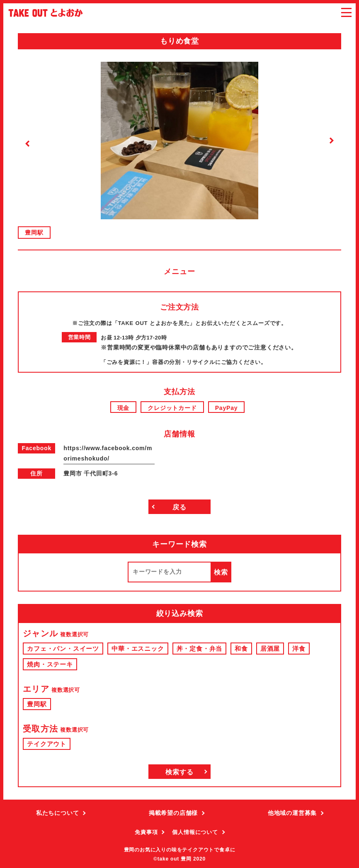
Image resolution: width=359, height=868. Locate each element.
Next (331, 141)
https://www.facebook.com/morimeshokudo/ (108, 453)
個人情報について (195, 832)
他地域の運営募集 (292, 813)
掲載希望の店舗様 (173, 813)
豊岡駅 (34, 233)
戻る (179, 507)
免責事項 (146, 832)
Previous (28, 144)
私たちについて (58, 813)
